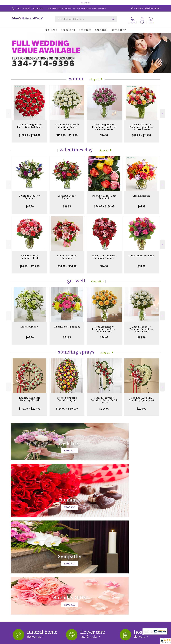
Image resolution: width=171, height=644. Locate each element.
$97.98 (142, 204)
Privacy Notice (122, 642)
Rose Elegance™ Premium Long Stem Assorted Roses (141, 125)
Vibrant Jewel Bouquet (67, 325)
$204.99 (104, 407)
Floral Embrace (141, 194)
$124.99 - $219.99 (67, 133)
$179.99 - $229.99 (30, 407)
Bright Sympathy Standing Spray (67, 397)
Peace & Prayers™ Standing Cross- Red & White (104, 398)
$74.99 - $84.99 (67, 264)
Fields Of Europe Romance (67, 255)
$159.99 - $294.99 (30, 133)
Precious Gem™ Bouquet (67, 195)
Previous (8, 112)
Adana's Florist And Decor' (27, 18)
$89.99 (30, 204)
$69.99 (30, 335)
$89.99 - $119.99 (142, 133)
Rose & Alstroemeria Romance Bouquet (104, 255)
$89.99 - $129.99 (30, 264)
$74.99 (104, 264)
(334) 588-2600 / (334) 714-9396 (29, 8)
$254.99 (141, 407)
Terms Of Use (108, 642)
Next (163, 112)
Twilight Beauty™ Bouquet (30, 195)
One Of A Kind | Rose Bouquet (104, 195)
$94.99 (104, 133)
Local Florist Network (139, 642)
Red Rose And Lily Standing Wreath (30, 397)
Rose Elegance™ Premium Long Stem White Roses (141, 327)
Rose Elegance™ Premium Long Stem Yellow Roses (104, 327)
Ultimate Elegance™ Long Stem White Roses (67, 125)
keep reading (76, 560)
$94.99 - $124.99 (104, 204)
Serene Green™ (30, 325)
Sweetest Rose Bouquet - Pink (30, 255)
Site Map (154, 642)
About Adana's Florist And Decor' (28, 555)
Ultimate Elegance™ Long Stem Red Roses (30, 124)
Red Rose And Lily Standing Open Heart (142, 397)
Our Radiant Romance (141, 254)
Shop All (95, 77)
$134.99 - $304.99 (67, 407)
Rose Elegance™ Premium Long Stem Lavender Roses (104, 125)
